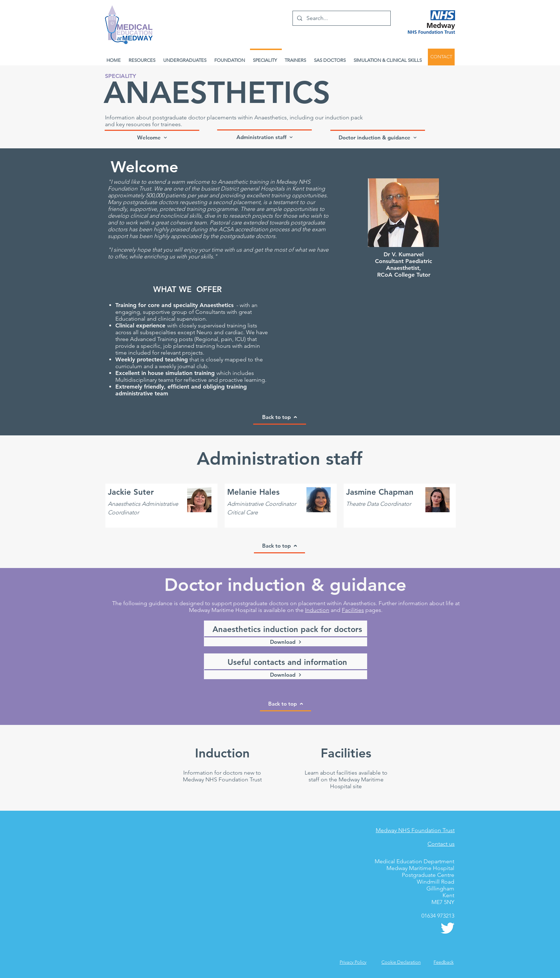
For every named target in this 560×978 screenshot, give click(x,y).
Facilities (353, 610)
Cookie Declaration (401, 962)
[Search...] (341, 18)
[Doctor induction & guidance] (378, 137)
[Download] (286, 641)
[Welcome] (152, 137)
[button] (444, 962)
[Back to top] (280, 418)
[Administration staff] (264, 137)
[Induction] (222, 753)
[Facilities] (346, 753)
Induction (317, 610)
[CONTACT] (441, 57)
